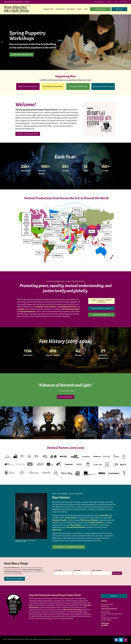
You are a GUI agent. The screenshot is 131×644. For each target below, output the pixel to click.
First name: (58, 570)
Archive (109, 2)
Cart (116, 2)
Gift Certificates (99, 2)
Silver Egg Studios (67, 639)
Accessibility (104, 625)
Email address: (97, 570)
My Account (124, 2)
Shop (86, 9)
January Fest (49, 9)
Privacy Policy (105, 623)
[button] (2, 42)
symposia (21, 309)
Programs (71, 9)
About (80, 9)
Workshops (61, 9)
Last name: (77, 570)
